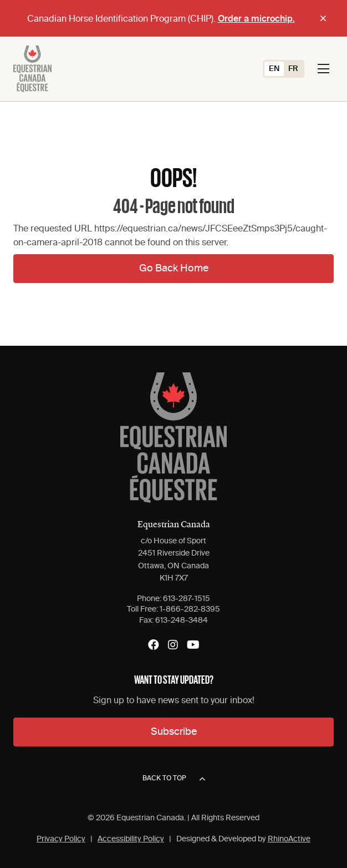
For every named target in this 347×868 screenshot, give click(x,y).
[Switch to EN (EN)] (274, 69)
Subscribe (174, 732)
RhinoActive (289, 839)
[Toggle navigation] (323, 69)
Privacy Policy (61, 839)
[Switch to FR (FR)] (293, 69)
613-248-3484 (182, 620)
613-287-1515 (187, 599)
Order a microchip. (256, 19)
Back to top (174, 779)
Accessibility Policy (131, 839)
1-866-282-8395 (190, 609)
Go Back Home (174, 269)
